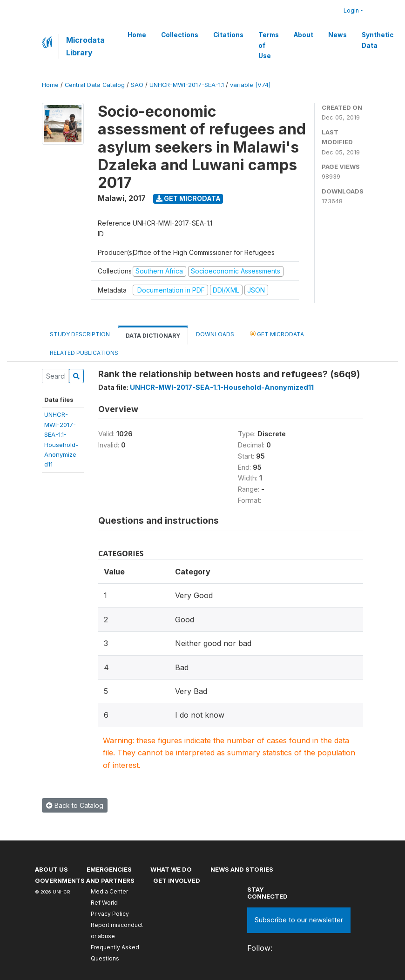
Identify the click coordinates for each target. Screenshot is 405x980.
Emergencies (109, 869)
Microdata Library (85, 46)
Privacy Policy (110, 914)
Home (137, 35)
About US (51, 869)
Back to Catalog (75, 805)
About (304, 35)
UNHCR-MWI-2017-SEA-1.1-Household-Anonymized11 (222, 387)
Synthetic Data (378, 40)
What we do (171, 869)
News (337, 35)
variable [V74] (250, 85)
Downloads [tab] (215, 334)
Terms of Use (269, 45)
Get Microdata (188, 198)
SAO (137, 85)
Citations (228, 35)
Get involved (177, 880)
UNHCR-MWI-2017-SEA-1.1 (187, 85)
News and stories (242, 869)
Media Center (109, 891)
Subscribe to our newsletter (299, 920)
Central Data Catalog (95, 85)
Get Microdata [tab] (277, 334)
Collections (180, 35)
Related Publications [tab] (84, 353)
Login (351, 10)
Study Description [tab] (80, 334)
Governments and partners (85, 880)
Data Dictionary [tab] (153, 336)
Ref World (104, 903)
